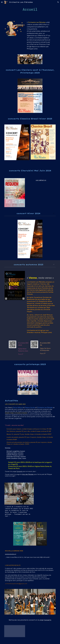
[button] (2, 2)
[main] (30, 9)
